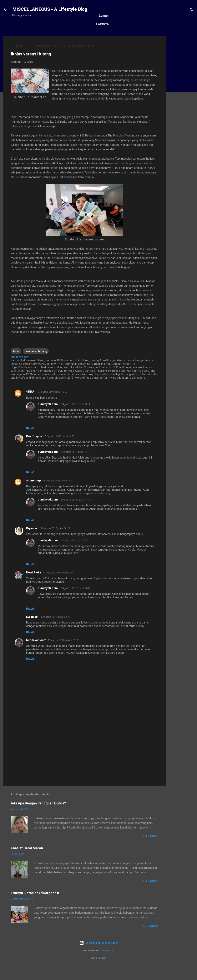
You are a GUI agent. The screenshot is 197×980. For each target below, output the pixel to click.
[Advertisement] (182, 106)
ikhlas (16, 363)
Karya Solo (116, 36)
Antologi (93, 36)
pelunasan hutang (47, 58)
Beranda (22, 36)
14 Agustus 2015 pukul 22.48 (55, 629)
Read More (150, 848)
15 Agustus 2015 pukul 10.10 (75, 552)
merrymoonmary (107, 962)
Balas (30, 440)
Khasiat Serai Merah (27, 860)
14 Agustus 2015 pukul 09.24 (58, 585)
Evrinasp (32, 629)
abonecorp (34, 492)
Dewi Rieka (34, 584)
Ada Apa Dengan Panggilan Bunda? (38, 815)
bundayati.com (48, 416)
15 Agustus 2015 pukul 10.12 (75, 464)
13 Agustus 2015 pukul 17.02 (58, 493)
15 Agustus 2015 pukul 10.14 (75, 416)
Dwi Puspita (34, 448)
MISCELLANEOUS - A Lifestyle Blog (50, 9)
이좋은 (30, 404)
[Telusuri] (192, 10)
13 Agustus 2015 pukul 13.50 (52, 404)
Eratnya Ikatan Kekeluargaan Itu (36, 905)
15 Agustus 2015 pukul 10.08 (63, 652)
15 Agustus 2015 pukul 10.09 (75, 600)
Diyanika (32, 540)
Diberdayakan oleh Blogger (99, 955)
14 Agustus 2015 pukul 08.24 (54, 540)
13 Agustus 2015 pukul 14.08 (59, 448)
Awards (72, 36)
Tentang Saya (47, 36)
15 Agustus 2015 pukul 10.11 (75, 512)
